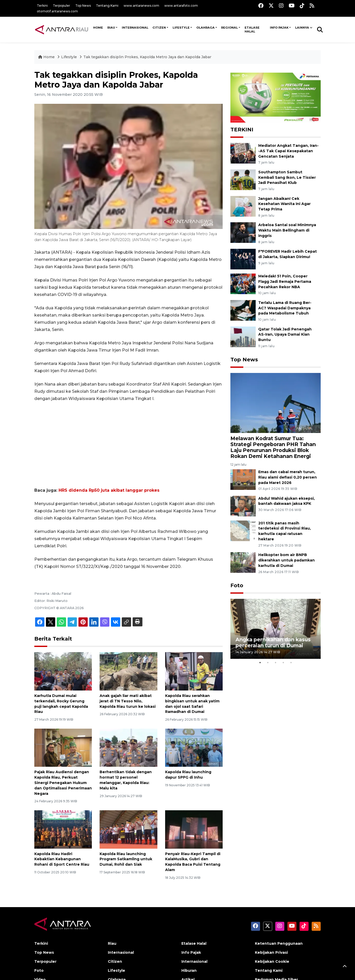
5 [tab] (291, 663)
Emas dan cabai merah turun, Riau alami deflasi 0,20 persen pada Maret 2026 (288, 477)
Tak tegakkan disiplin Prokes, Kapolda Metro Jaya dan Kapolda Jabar (147, 57)
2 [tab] (268, 663)
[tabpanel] (276, 629)
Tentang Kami (107, 6)
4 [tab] (283, 663)
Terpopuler (62, 6)
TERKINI (242, 130)
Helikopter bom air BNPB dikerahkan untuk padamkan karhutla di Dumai (287, 560)
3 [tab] (276, 663)
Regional (229, 28)
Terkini (42, 6)
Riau (111, 28)
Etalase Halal (252, 30)
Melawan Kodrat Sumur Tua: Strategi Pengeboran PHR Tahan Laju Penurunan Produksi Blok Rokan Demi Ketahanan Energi (273, 447)
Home (47, 57)
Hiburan (189, 970)
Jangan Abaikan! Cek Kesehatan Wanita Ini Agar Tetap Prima (284, 204)
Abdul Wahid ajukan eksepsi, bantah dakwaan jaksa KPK (287, 501)
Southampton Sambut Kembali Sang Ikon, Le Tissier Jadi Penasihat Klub (287, 177)
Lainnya (302, 28)
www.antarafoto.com (181, 6)
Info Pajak (279, 28)
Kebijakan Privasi (271, 952)
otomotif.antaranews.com (57, 11)
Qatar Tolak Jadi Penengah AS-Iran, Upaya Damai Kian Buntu (285, 335)
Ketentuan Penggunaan (279, 943)
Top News (83, 6)
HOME (98, 28)
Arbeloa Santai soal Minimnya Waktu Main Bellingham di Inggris (287, 230)
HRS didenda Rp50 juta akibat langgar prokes (109, 490)
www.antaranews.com (141, 6)
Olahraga (205, 28)
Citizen (159, 28)
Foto (237, 585)
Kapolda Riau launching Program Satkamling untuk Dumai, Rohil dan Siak (126, 859)
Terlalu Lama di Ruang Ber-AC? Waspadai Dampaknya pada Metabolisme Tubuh (285, 308)
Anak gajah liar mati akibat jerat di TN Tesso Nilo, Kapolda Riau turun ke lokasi (128, 701)
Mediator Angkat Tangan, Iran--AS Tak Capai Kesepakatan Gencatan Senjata (288, 151)
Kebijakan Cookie (272, 961)
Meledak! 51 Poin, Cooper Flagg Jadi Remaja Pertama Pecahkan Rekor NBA (285, 282)
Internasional (135, 28)
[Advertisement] (128, 445)
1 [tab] (260, 663)
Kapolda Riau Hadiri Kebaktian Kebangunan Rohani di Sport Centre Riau (62, 859)
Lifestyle (181, 28)
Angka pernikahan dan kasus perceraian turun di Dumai (273, 642)
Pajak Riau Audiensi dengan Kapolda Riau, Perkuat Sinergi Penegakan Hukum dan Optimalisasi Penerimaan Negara (63, 783)
